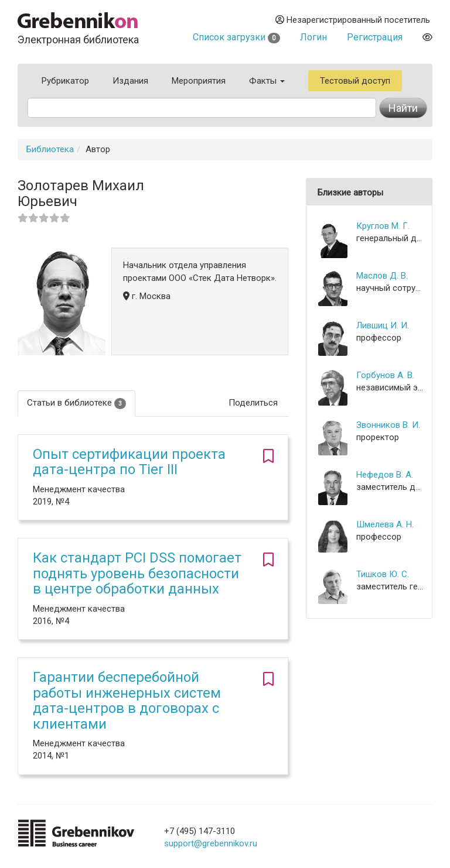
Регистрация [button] (375, 37)
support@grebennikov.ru (211, 843)
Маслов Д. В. (382, 276)
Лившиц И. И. (383, 325)
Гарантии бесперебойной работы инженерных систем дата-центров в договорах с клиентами (127, 700)
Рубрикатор (65, 81)
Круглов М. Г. (383, 226)
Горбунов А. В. (385, 375)
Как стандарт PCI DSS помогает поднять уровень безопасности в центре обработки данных (137, 573)
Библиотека (50, 149)
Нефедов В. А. (385, 475)
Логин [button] (313, 37)
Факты (267, 81)
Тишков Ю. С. (383, 574)
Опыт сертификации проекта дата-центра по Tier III (129, 462)
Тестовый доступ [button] (355, 81)
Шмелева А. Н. (385, 524)
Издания (130, 81)
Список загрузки (236, 37)
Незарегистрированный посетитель (353, 20)
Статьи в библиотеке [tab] (76, 403)
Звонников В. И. (388, 425)
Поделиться (253, 403)
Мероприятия (199, 81)
